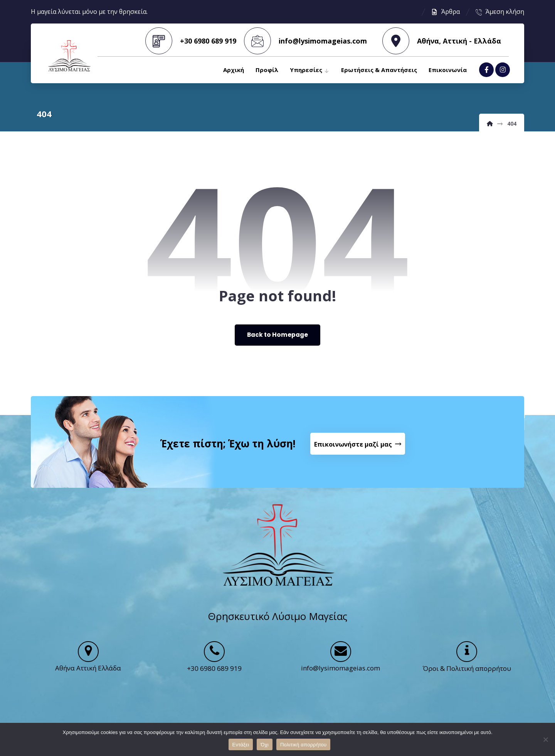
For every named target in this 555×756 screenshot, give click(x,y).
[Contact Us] (358, 447)
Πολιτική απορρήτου (303, 745)
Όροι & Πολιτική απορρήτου (467, 675)
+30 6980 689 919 (214, 675)
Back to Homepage (278, 336)
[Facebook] (486, 71)
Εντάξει (241, 745)
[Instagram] (503, 71)
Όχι (265, 745)
